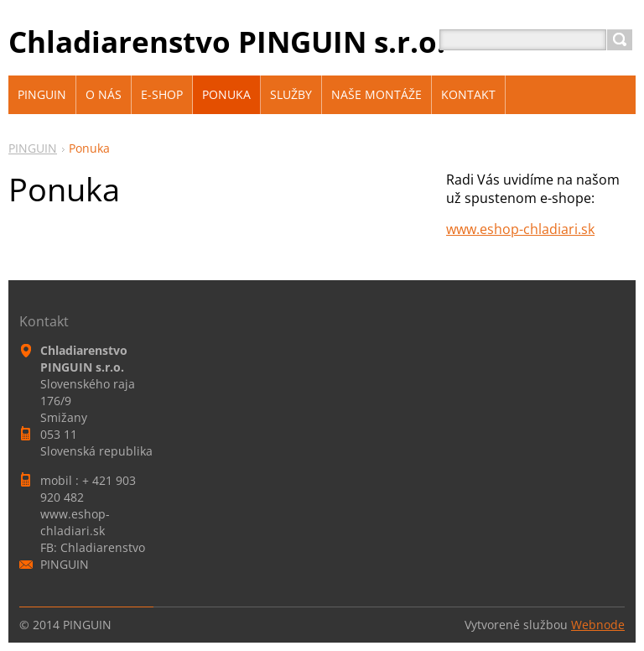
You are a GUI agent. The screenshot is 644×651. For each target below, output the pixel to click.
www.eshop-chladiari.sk (520, 229)
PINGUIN (33, 148)
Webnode (598, 625)
